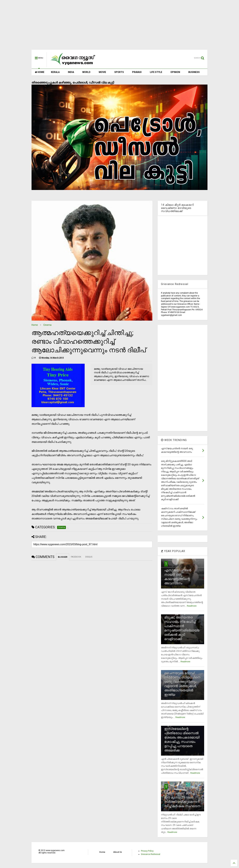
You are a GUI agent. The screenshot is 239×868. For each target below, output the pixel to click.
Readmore (192, 606)
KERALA (55, 72)
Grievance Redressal (151, 854)
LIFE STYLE (156, 72)
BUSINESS (194, 72)
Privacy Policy (147, 851)
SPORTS (119, 72)
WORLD (86, 72)
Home (35, 325)
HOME (40, 72)
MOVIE (102, 72)
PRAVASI (137, 72)
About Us (118, 852)
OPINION (175, 72)
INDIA (71, 72)
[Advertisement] (119, 27)
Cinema (47, 325)
